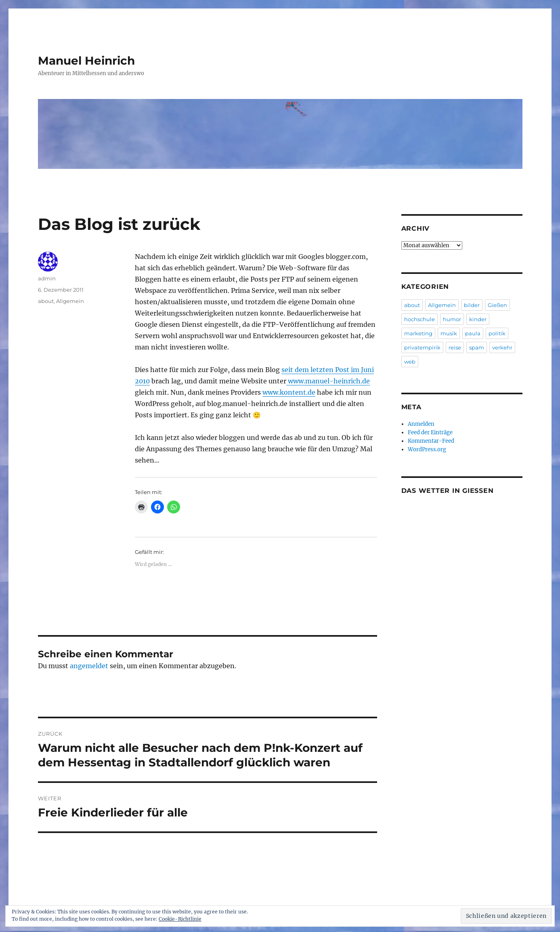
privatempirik (422, 347)
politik (497, 333)
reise (455, 347)
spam (477, 347)
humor (452, 319)
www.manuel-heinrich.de (328, 381)
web (410, 362)
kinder (478, 319)
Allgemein (70, 301)
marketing (418, 333)
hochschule (419, 319)
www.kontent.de (289, 392)
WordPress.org (427, 449)
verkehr (502, 347)
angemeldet (89, 666)
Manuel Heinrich (86, 61)
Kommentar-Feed (431, 441)
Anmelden (421, 424)
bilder (472, 305)
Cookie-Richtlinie (180, 919)
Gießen (497, 305)
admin (47, 278)
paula (473, 333)
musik (449, 333)
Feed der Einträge (430, 432)
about (46, 301)
